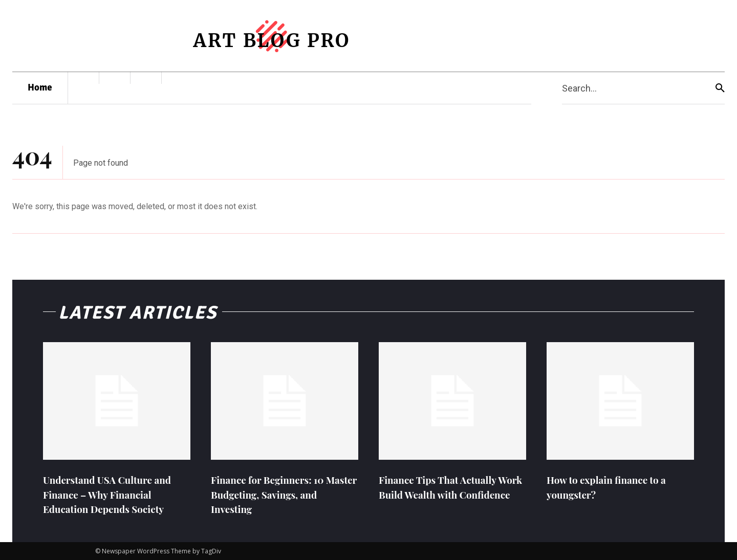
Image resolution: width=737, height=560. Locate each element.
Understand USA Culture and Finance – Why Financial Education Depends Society (111, 494)
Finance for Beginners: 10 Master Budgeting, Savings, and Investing (275, 494)
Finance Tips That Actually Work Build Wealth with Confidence (441, 494)
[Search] (720, 88)
